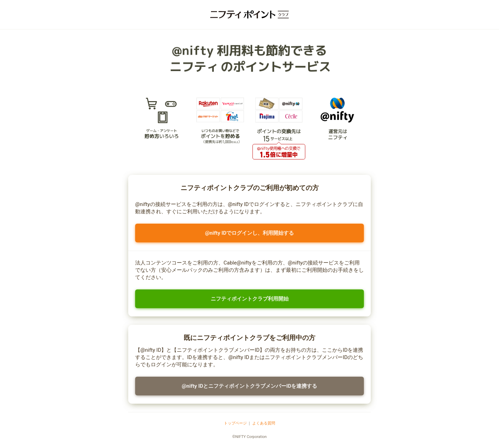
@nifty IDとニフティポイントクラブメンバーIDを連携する (250, 386)
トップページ (235, 423)
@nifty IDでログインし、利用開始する (250, 233)
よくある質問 (264, 423)
